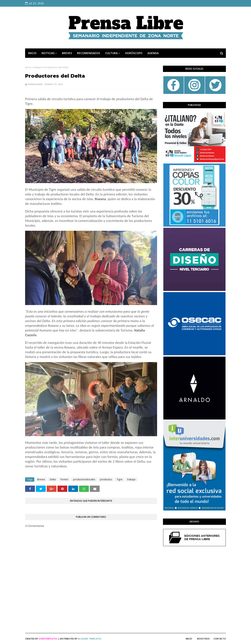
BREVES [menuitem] (67, 53)
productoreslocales (84, 479)
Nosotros (203, 639)
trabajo (37, 67)
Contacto (220, 639)
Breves (41, 479)
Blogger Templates (90, 639)
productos (106, 479)
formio (64, 479)
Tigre (120, 479)
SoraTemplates (48, 639)
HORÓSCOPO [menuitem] (134, 53)
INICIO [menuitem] (32, 53)
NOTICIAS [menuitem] (48, 53)
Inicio (28, 67)
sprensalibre (35, 84)
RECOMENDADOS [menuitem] (89, 53)
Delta (53, 479)
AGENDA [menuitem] (153, 53)
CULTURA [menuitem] (111, 53)
